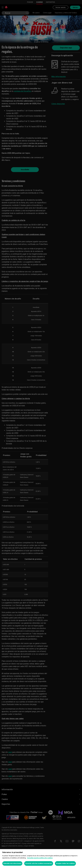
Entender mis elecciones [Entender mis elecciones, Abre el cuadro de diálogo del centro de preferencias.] (12, 863)
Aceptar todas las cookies (65, 863)
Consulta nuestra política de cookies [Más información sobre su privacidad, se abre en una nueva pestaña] (40, 858)
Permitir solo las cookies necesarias (39, 863)
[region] (41, 859)
